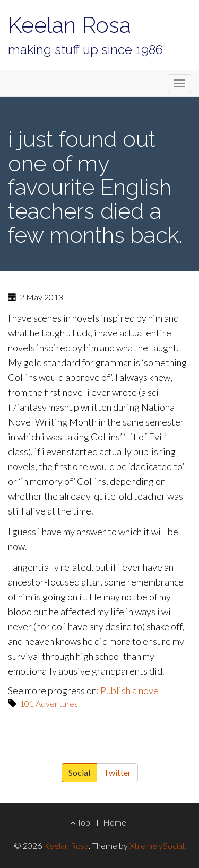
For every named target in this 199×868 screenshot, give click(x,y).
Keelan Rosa (70, 25)
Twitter (117, 772)
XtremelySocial (157, 845)
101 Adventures (49, 703)
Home (115, 822)
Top (80, 822)
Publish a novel (131, 690)
